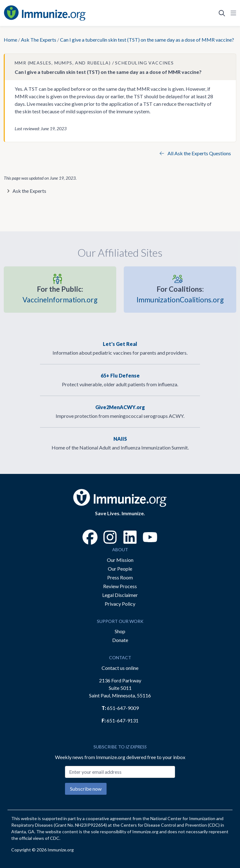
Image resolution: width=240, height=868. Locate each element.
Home (10, 40)
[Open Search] (222, 13)
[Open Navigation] (232, 13)
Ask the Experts (29, 191)
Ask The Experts (39, 40)
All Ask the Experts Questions (195, 153)
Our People (120, 569)
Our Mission (120, 560)
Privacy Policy (120, 604)
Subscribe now (86, 789)
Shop (120, 631)
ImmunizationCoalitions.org (180, 294)
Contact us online (120, 668)
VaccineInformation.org (60, 294)
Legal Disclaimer (120, 595)
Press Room (120, 577)
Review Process (120, 586)
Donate (120, 640)
